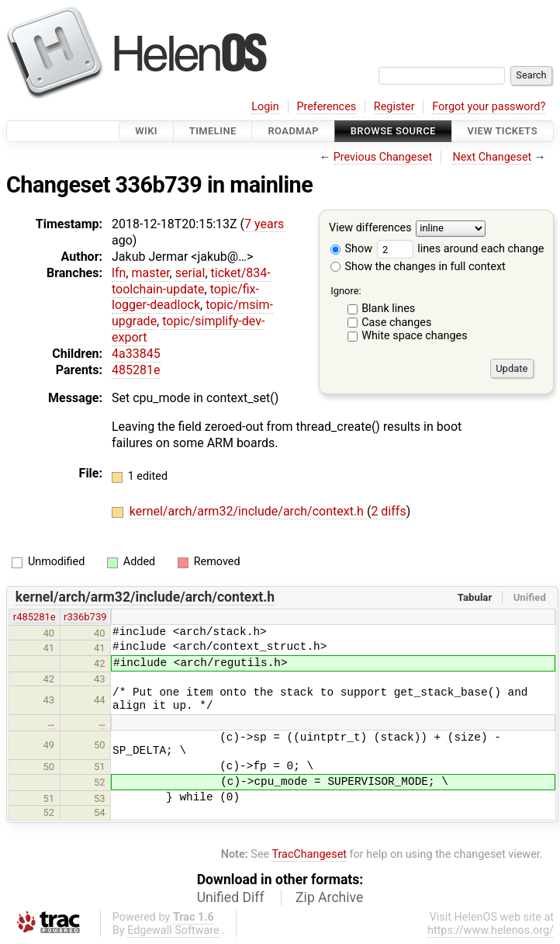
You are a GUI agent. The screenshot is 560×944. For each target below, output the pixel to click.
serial (190, 273)
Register (394, 107)
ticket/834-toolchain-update (191, 281)
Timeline (213, 131)
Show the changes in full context (418, 267)
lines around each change (461, 249)
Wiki (146, 131)
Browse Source (393, 131)
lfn (119, 273)
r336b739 (85, 617)
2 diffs (388, 511)
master (150, 273)
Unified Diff (231, 897)
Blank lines (388, 309)
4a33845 (136, 354)
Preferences (326, 107)
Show (351, 249)
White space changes (415, 336)
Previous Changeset (383, 157)
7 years (264, 224)
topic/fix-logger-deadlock (185, 297)
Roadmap (293, 131)
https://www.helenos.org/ (491, 930)
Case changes (396, 323)
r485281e (35, 617)
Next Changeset (492, 157)
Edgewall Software (173, 930)
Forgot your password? (489, 107)
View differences (370, 229)
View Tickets (503, 131)
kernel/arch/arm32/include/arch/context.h (248, 511)
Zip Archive (329, 897)
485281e (136, 370)
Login (265, 107)
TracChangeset (309, 854)
